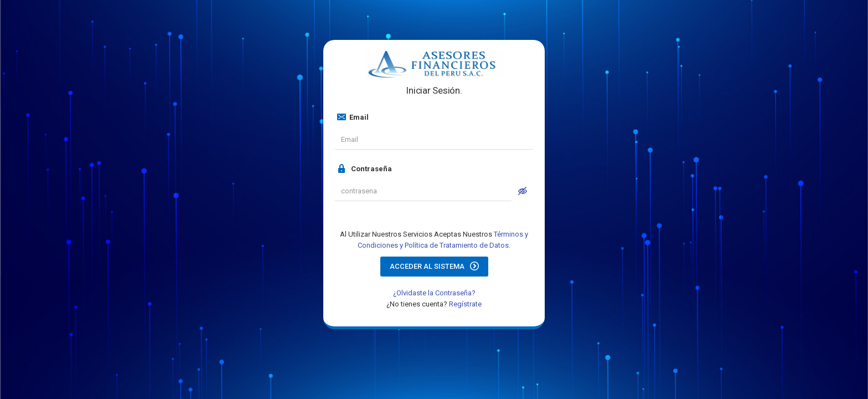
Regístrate (465, 304)
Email (353, 117)
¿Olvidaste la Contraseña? (434, 293)
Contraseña (365, 168)
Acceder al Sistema (434, 266)
